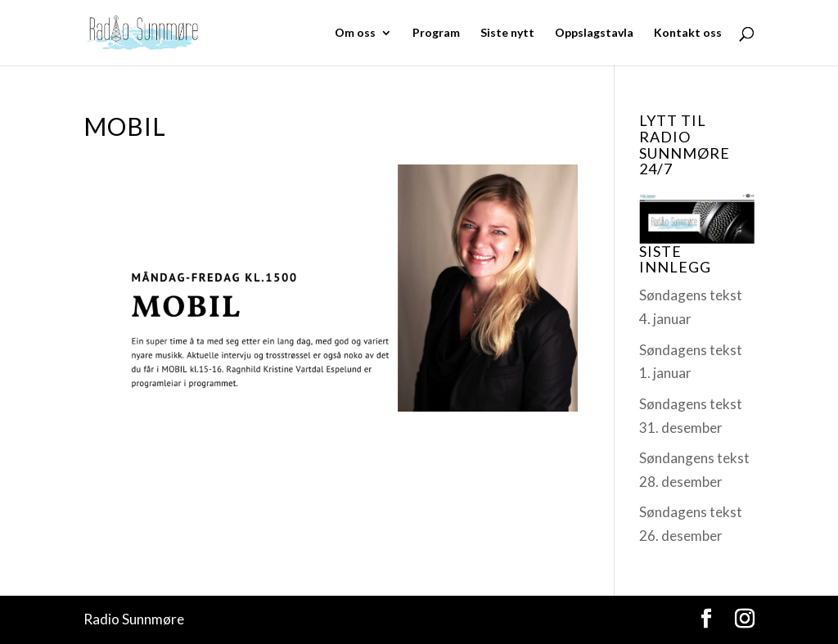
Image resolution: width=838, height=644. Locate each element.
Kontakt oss (688, 33)
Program (436, 33)
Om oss (355, 33)
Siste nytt (507, 33)
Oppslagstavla (594, 33)
